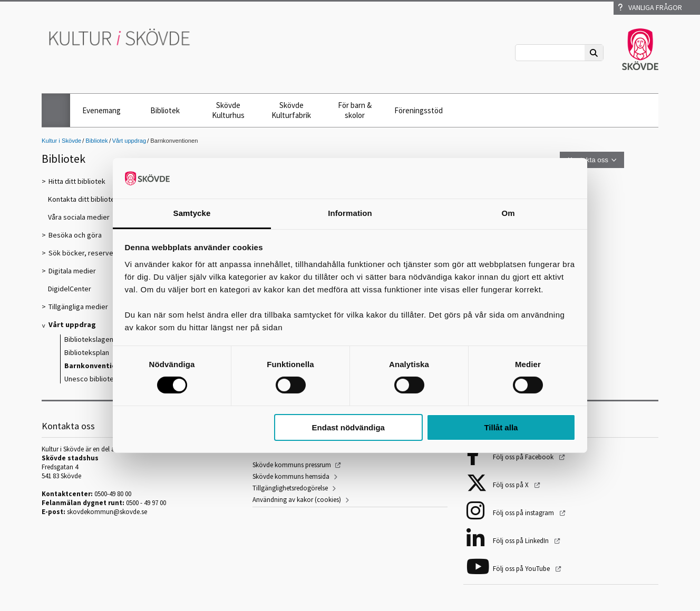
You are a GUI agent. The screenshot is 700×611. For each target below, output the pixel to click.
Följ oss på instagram (524, 513)
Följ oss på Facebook (524, 457)
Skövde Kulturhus (228, 110)
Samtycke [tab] (192, 213)
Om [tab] (508, 213)
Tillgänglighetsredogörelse (290, 488)
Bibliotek (165, 110)
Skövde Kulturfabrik (291, 110)
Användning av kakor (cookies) (297, 500)
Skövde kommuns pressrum (292, 465)
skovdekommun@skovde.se (107, 512)
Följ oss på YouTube (522, 569)
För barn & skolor (355, 110)
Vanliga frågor (650, 7)
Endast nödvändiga (348, 427)
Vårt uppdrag (129, 141)
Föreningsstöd (419, 110)
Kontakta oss (588, 160)
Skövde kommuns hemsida (291, 476)
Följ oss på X (512, 485)
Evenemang (101, 110)
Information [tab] (350, 213)
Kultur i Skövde (61, 141)
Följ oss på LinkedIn (522, 541)
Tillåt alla (501, 427)
